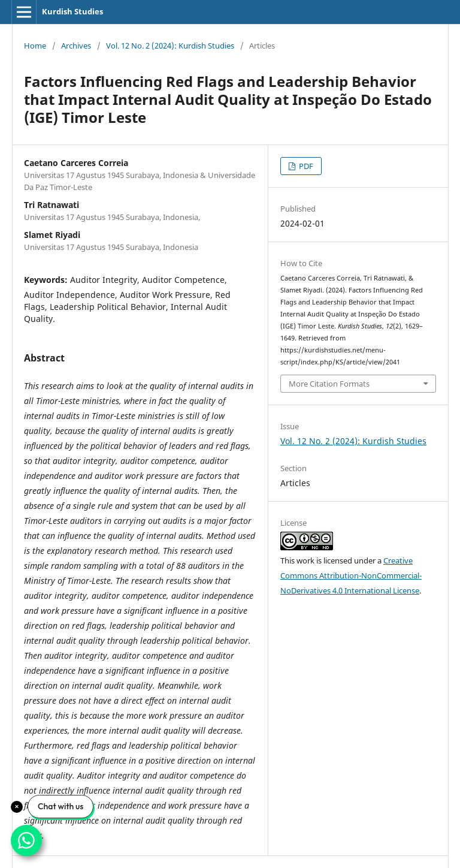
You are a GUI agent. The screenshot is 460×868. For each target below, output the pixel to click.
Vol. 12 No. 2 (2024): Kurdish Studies (170, 46)
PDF (305, 166)
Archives (76, 46)
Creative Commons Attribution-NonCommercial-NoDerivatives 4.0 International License (351, 575)
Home (35, 46)
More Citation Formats (329, 384)
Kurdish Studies (72, 11)
